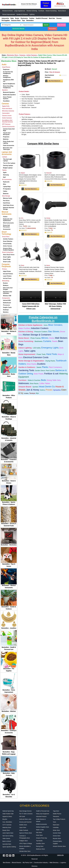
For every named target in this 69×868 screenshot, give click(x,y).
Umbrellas (56, 827)
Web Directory (54, 863)
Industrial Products (41, 816)
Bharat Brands (16, 863)
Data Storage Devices (25, 811)
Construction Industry (41, 863)
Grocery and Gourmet (25, 822)
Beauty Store (6, 830)
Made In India (40, 830)
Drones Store (57, 836)
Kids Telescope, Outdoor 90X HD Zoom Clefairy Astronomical (55, 306)
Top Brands (39, 841)
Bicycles (5, 819)
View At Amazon (55, 72)
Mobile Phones (57, 814)
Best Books (7, 863)
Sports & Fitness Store (26, 833)
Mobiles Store (23, 825)
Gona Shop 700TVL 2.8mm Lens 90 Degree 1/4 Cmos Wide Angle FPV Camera (30, 222)
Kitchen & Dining (32, 11)
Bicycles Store (57, 838)
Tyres (54, 822)
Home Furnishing (51, 11)
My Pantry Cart (27, 863)
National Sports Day (8, 811)
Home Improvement (9, 14)
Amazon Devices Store (59, 846)
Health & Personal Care (43, 811)
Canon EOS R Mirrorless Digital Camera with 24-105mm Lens (31, 306)
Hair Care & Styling (8, 836)
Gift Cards (22, 816)
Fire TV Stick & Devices (26, 814)
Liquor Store (23, 827)
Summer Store (57, 833)
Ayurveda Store (7, 844)
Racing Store (40, 846)
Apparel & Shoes (7, 816)
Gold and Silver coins (25, 819)
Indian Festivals (24, 830)
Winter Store (56, 830)
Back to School (7, 841)
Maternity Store (7, 827)
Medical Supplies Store (43, 827)
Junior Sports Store (8, 833)
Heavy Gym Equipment (43, 814)
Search (46, 25)
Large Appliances (20, 11)
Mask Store (56, 825)
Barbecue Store (40, 849)
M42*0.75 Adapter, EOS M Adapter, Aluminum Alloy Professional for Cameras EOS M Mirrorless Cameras (56, 177)
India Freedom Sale (8, 814)
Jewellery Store (40, 844)
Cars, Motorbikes (7, 822)
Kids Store (39, 833)
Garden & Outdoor (22, 14)
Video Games (6, 838)
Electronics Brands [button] (18, 29)
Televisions (56, 816)
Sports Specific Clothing (9, 847)
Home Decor (62, 11)
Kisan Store (39, 835)
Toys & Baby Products (59, 819)
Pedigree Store (23, 841)
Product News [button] (46, 4)
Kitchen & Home (8, 11)
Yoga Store (56, 811)
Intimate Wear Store (25, 851)
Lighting (32, 14)
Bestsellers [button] (52, 29)
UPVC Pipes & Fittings (26, 844)
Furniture (41, 11)
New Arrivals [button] (62, 25)
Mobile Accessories (42, 824)
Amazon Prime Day (42, 838)
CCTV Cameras (7, 825)
